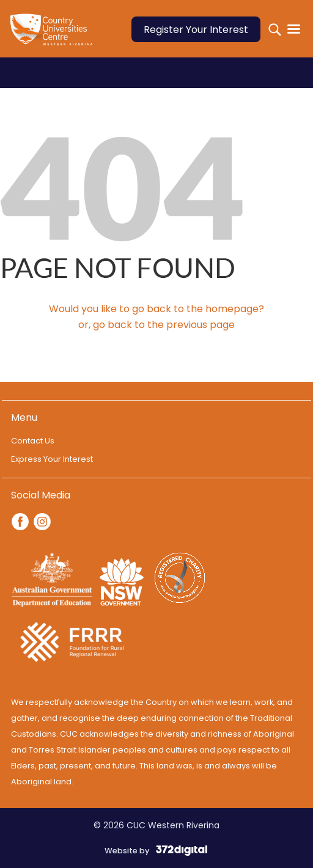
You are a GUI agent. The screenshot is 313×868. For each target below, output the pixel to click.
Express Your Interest (52, 459)
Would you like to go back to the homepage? (156, 309)
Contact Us (33, 441)
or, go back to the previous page (156, 325)
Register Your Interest (196, 30)
